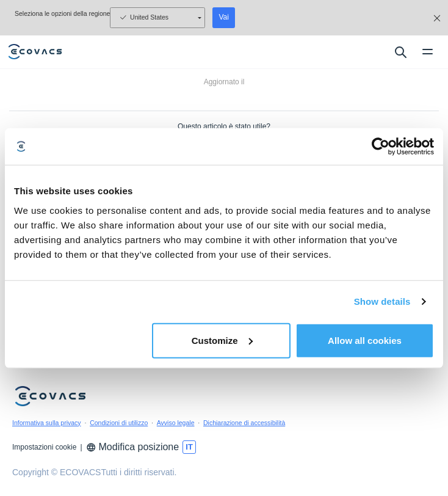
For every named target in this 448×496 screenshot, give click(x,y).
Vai (223, 17)
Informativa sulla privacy (47, 423)
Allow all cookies (365, 340)
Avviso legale (176, 423)
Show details (382, 301)
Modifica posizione (133, 447)
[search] (400, 52)
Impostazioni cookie (44, 447)
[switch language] (189, 447)
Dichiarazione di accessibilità (244, 423)
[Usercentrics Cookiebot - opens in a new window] (381, 147)
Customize (222, 340)
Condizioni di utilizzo (119, 423)
